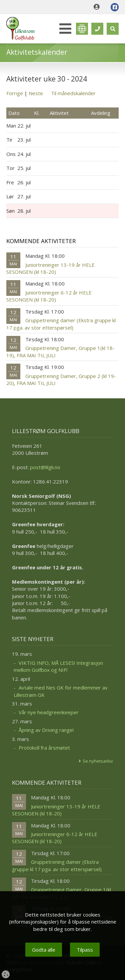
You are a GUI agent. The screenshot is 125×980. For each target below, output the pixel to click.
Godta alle (44, 950)
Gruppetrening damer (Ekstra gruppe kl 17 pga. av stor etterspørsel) (61, 324)
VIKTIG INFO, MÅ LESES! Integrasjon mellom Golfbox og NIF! (58, 666)
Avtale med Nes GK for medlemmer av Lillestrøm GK (61, 691)
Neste (36, 93)
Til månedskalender (73, 93)
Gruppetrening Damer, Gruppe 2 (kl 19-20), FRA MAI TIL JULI (61, 379)
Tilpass (85, 950)
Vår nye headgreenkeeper (49, 712)
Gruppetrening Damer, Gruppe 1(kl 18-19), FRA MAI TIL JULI (60, 351)
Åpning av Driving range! (46, 730)
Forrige (15, 93)
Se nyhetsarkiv (98, 761)
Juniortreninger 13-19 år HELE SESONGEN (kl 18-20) (50, 268)
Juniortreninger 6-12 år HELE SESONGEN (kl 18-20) (49, 296)
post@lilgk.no (45, 467)
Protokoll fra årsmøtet (44, 748)
